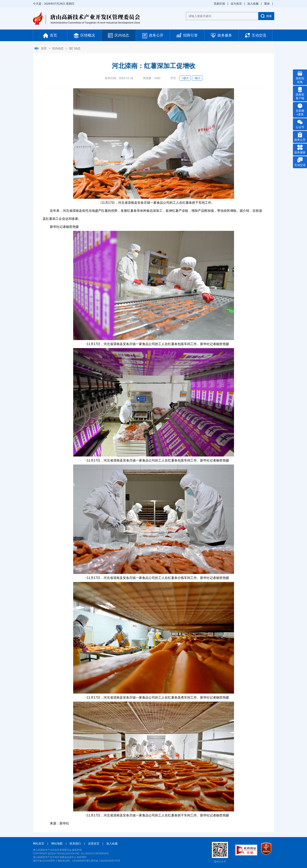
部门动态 (75, 48)
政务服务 (221, 35)
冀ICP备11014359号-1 (45, 861)
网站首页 (39, 844)
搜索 (266, 16)
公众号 (300, 124)
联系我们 (75, 844)
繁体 (267, 4)
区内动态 (119, 35)
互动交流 (256, 35)
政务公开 (153, 36)
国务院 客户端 (300, 93)
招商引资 (187, 35)
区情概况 (84, 36)
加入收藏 (253, 4)
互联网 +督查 (300, 110)
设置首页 (94, 844)
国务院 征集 (300, 77)
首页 (50, 36)
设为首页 (236, 4)
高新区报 (219, 4)
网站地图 (57, 844)
